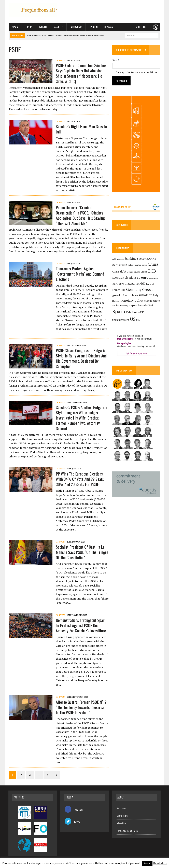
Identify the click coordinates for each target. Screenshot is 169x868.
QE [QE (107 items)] (145, 301)
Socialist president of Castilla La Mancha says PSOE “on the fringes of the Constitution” (82, 552)
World (43, 27)
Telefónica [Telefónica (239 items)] (133, 312)
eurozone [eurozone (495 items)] (130, 284)
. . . (156, 27)
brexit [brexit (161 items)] (122, 265)
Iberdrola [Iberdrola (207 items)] (129, 296)
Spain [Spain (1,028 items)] (119, 312)
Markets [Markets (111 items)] (116, 301)
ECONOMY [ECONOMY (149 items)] (118, 278)
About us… (142, 27)
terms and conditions (144, 72)
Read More (160, 863)
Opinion (93, 27)
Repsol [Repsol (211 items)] (133, 306)
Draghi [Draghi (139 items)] (144, 272)
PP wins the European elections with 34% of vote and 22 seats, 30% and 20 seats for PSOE (80, 479)
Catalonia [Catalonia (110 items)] (130, 265)
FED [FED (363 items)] (142, 284)
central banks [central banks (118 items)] (141, 265)
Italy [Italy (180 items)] (156, 296)
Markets (58, 27)
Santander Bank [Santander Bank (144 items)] (146, 306)
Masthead (121, 808)
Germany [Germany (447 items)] (134, 290)
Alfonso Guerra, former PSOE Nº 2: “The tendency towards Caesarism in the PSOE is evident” (81, 707)
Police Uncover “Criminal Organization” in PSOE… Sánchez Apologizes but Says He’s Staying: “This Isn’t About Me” (80, 215)
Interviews (76, 27)
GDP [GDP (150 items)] (123, 290)
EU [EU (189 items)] (139, 278)
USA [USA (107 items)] (138, 320)
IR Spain (108, 27)
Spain (15, 27)
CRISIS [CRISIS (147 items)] (116, 272)
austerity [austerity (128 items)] (121, 259)
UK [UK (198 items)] (142, 313)
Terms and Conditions (127, 831)
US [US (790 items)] (133, 319)
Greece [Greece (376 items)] (148, 290)
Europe (28, 27)
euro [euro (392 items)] (145, 277)
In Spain (60, 60)
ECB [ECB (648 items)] (152, 271)
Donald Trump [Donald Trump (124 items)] (133, 272)
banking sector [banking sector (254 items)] (136, 259)
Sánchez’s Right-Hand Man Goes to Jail (81, 129)
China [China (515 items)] (153, 264)
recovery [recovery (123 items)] (124, 306)
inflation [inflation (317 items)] (146, 295)
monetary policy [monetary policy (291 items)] (132, 301)
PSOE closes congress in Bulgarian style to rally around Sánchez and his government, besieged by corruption (81, 358)
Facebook (74, 810)
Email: (116, 60)
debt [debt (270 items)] (123, 272)
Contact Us (122, 816)
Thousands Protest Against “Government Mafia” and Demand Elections (80, 274)
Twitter (73, 822)
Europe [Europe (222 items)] (117, 284)
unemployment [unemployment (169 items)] (121, 320)
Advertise (121, 823)
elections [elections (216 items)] (130, 278)
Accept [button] (147, 863)
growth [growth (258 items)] (117, 295)
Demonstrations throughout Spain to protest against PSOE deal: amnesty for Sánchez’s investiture (81, 625)
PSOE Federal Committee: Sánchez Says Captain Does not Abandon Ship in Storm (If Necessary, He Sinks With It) (81, 73)
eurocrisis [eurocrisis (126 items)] (154, 278)
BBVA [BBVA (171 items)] (115, 265)
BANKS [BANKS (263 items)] (151, 259)
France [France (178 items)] (116, 290)
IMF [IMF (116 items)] (137, 296)
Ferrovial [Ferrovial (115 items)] (150, 284)
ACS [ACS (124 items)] (114, 259)
